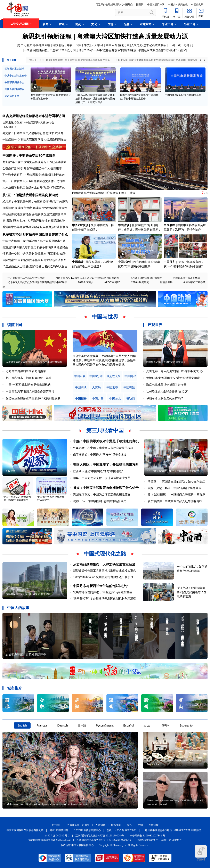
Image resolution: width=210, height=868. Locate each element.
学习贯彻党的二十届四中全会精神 (26, 278)
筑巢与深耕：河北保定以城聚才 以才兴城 (28, 594)
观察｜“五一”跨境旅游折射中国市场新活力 (100, 501)
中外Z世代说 (80, 225)
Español (128, 725)
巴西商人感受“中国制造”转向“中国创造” (98, 471)
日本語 (82, 725)
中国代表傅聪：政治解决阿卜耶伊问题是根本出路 (34, 241)
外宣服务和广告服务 (78, 825)
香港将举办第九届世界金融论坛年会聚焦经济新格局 (35, 227)
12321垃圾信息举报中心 (87, 830)
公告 (129, 825)
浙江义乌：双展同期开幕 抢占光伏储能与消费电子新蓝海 (192, 592)
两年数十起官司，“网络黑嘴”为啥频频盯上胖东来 (34, 175)
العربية (147, 725)
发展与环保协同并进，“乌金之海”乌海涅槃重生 (103, 592)
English (22, 725)
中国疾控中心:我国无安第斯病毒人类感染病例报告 (34, 139)
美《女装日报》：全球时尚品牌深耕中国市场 (176, 495)
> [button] (204, 60)
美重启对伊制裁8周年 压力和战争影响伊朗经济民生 (35, 247)
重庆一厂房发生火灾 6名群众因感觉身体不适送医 (34, 181)
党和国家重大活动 (14, 69)
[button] (205, 150)
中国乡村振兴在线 (178, 5)
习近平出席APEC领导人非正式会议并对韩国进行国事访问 (87, 278)
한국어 (165, 725)
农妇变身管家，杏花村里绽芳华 (26, 655)
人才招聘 (100, 825)
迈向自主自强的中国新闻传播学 (26, 371)
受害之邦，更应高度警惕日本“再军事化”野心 (174, 371)
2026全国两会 (86, 282)
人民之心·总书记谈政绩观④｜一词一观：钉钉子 (162, 45)
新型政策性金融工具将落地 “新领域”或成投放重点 (104, 571)
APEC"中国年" (112, 282)
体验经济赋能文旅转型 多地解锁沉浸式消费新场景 (34, 214)
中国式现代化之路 (105, 554)
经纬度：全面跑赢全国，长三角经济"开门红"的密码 (35, 202)
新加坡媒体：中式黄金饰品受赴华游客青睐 (175, 501)
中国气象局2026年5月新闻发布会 (183, 95)
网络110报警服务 (59, 830)
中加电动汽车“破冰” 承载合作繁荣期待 (30, 391)
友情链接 (154, 825)
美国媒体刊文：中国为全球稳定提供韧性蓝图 (102, 494)
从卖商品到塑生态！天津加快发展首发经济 (104, 564)
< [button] (200, 60)
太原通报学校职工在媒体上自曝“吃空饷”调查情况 (34, 187)
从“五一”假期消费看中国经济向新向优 (30, 195)
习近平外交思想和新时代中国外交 (114, 5)
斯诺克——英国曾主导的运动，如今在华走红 (176, 481)
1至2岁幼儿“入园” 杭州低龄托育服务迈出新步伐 (103, 577)
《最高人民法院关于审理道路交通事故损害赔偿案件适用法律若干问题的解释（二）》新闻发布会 (95, 99)
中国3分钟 (124, 262)
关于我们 (56, 825)
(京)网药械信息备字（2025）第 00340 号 (159, 840)
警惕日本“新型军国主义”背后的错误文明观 (173, 378)
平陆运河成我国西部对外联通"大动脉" (162, 50)
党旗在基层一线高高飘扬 (186, 278)
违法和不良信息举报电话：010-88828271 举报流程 (173, 830)
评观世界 (155, 325)
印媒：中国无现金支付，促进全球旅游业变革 (102, 478)
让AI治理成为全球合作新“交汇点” (167, 391)
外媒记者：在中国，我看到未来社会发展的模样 (103, 448)
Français (42, 725)
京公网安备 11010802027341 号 (147, 836)
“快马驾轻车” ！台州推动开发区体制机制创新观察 (104, 599)
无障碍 (201, 853)
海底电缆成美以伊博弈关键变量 (166, 385)
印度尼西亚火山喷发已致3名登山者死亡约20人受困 (35, 266)
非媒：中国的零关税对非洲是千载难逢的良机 (106, 441)
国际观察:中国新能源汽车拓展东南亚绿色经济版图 (34, 260)
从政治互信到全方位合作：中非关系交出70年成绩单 (34, 362)
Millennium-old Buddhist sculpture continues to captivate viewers (48, 804)
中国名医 (169, 225)
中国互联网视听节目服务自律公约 (25, 830)
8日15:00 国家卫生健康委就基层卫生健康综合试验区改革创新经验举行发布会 (160, 60)
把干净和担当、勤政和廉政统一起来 (29, 378)
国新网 (140, 5)
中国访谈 (124, 225)
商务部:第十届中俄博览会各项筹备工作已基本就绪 (34, 162)
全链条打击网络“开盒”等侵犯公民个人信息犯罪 (32, 168)
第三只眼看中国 (105, 430)
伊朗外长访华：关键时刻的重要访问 (166, 362)
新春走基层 (166, 282)
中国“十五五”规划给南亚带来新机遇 (28, 385)
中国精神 (81, 399)
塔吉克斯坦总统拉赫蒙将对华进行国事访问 (34, 116)
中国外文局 (197, 5)
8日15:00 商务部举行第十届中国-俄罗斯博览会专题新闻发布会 (76, 60)
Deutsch (62, 725)
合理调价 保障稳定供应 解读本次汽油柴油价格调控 (35, 208)
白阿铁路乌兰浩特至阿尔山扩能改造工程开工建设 (104, 193)
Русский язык (105, 725)
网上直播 (11, 60)
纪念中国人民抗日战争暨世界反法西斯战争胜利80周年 (37, 282)
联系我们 (116, 825)
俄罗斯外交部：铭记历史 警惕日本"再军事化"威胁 (34, 254)
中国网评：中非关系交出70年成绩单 (29, 156)
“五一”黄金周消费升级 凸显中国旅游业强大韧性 (173, 471)
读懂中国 (15, 325)
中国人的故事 (18, 608)
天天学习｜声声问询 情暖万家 (111, 45)
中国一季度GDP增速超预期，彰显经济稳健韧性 (17, 498)
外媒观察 (10, 471)
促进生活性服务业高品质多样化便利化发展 (33, 398)
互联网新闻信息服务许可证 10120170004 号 (100, 836)
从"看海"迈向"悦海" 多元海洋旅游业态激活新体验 (34, 221)
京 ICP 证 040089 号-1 (57, 836)
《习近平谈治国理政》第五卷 (146, 278)
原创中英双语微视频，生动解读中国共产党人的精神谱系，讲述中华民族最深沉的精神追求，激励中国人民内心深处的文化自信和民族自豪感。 (104, 360)
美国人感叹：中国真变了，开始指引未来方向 (106, 465)
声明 (140, 825)
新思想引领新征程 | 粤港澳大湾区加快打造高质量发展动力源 (105, 36)
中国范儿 (169, 262)
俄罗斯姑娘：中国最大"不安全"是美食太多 (100, 455)
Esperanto (186, 725)
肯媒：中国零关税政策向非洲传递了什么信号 (106, 488)
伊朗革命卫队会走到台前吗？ (165, 398)
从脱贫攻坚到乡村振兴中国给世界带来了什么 (35, 234)
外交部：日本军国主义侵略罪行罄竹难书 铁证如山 (34, 133)
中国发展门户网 (156, 5)
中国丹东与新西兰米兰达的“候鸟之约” (101, 586)
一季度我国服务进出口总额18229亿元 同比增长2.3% (57, 50)
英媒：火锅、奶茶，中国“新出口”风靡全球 (174, 488)
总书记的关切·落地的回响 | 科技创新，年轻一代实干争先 (54, 45)
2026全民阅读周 (140, 282)
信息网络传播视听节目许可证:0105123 (49, 840)
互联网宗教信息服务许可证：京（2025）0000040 (104, 840)
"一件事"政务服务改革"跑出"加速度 (114, 50)
